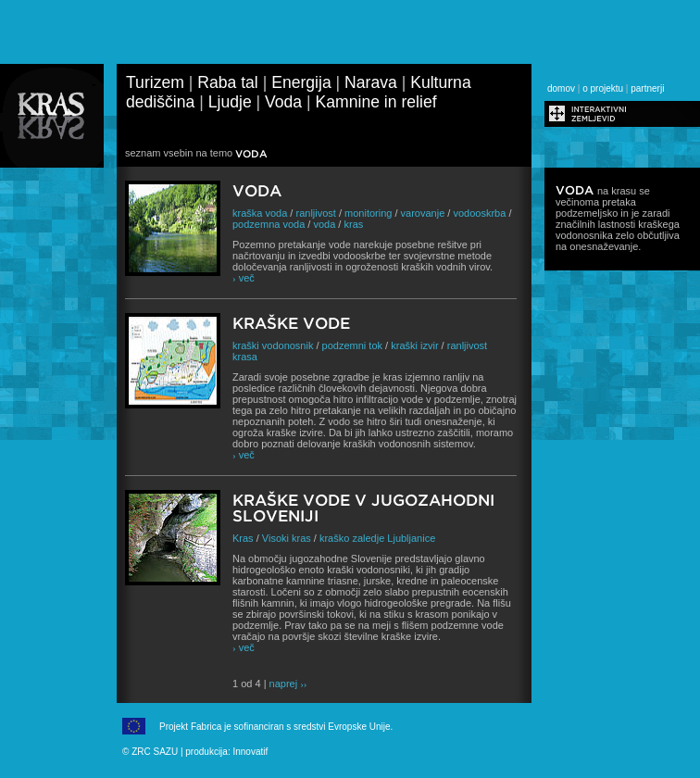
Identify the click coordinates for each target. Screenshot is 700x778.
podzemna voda (269, 224)
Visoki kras (287, 538)
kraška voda (260, 213)
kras (353, 224)
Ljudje (230, 102)
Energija (301, 82)
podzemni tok (352, 345)
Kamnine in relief (376, 102)
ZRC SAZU (155, 752)
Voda (283, 102)
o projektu (603, 88)
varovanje (423, 213)
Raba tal (228, 82)
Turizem (155, 82)
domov (561, 88)
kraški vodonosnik (273, 345)
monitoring (368, 213)
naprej (288, 684)
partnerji (647, 88)
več (244, 278)
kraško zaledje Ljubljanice (377, 538)
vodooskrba (479, 213)
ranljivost (315, 213)
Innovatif (250, 752)
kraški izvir (414, 345)
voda (324, 224)
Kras (243, 538)
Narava (371, 82)
